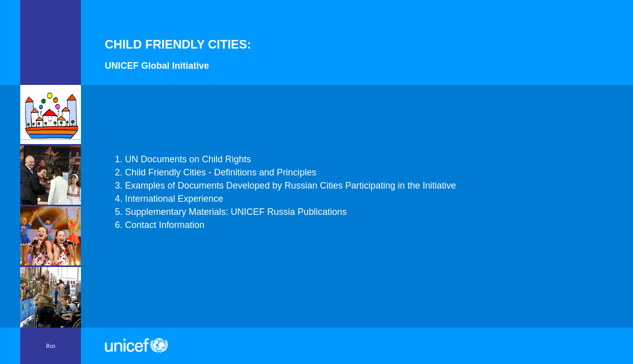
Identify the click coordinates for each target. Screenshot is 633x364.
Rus (51, 346)
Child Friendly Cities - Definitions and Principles (221, 172)
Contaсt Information (165, 225)
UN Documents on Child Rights (188, 159)
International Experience (174, 199)
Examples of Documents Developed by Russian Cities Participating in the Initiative (290, 186)
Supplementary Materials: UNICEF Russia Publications (236, 212)
